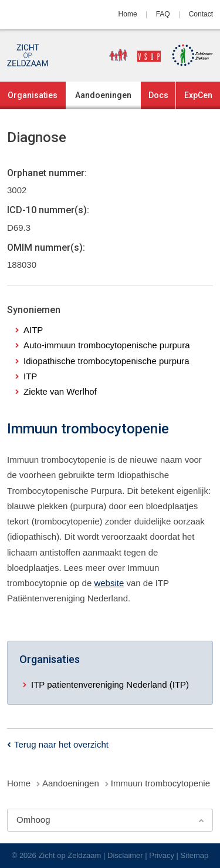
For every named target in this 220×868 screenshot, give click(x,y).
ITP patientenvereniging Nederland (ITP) (110, 684)
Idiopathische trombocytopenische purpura (106, 361)
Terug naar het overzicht (61, 744)
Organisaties (33, 95)
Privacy (162, 855)
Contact (201, 14)
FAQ (163, 14)
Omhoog (33, 820)
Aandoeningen (103, 95)
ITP (30, 376)
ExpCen (198, 95)
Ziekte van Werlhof (60, 391)
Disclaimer (125, 855)
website (109, 583)
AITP (33, 330)
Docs (158, 95)
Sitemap (195, 855)
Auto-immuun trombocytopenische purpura (106, 345)
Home (128, 14)
